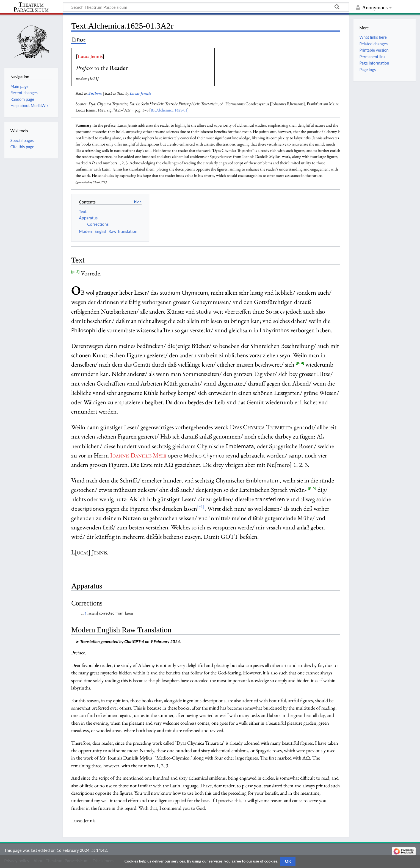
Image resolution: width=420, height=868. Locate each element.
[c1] (201, 507)
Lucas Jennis (90, 56)
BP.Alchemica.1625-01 (169, 110)
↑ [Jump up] (86, 613)
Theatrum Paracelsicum (31, 7)
